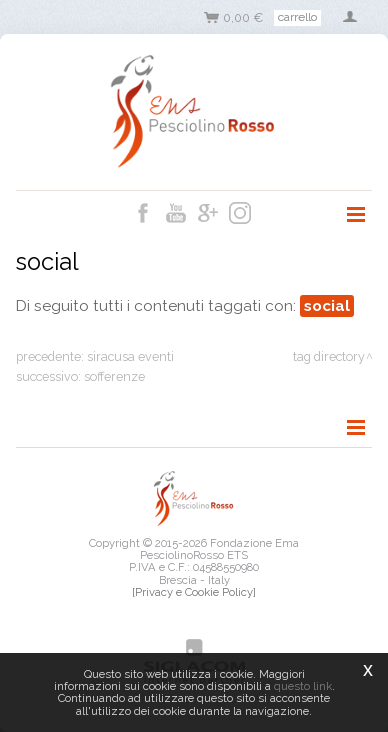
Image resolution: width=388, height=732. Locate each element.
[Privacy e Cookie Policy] (194, 592)
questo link (303, 686)
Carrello (297, 17)
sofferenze (114, 376)
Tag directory (329, 356)
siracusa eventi (130, 356)
